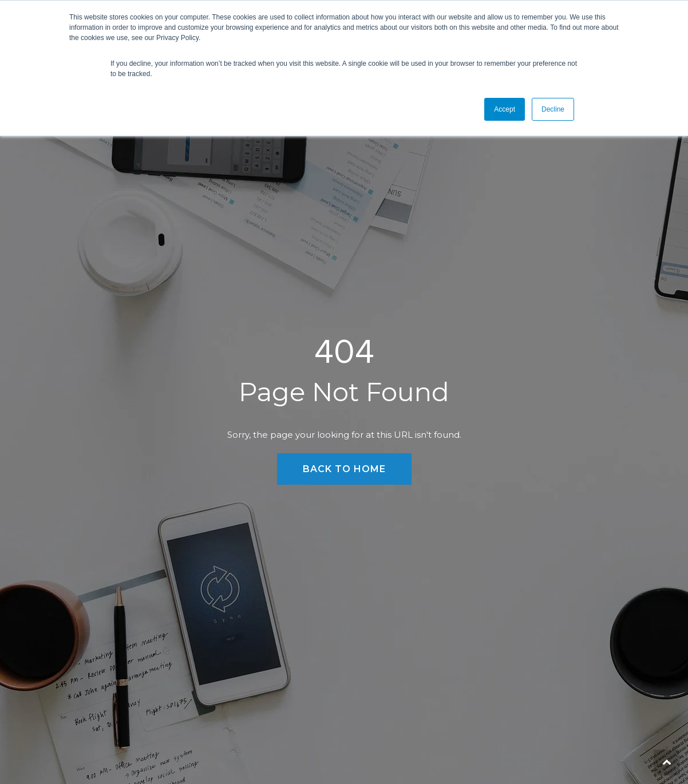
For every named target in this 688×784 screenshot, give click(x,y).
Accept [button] (505, 109)
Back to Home (344, 469)
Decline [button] (553, 109)
